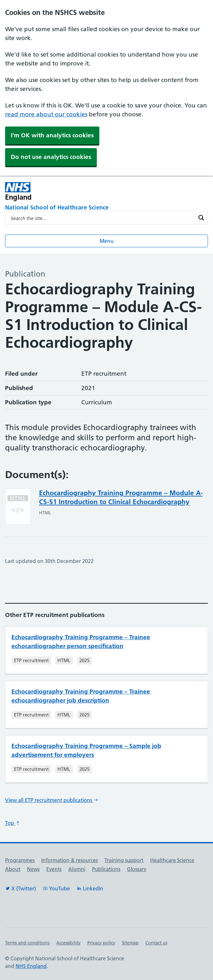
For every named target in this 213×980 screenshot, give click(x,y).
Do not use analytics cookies (51, 157)
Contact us (156, 943)
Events (54, 869)
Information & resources (70, 860)
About (13, 869)
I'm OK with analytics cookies (52, 135)
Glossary (137, 869)
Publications (106, 869)
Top (13, 823)
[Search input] (102, 218)
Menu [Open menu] (107, 241)
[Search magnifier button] (201, 218)
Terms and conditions (27, 943)
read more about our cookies (46, 114)
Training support (124, 860)
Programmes (20, 860)
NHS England (31, 966)
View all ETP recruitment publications (52, 800)
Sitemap (130, 943)
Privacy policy (101, 943)
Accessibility (68, 943)
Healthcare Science (172, 860)
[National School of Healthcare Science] (106, 208)
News (33, 869)
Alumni (77, 869)
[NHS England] (66, 192)
